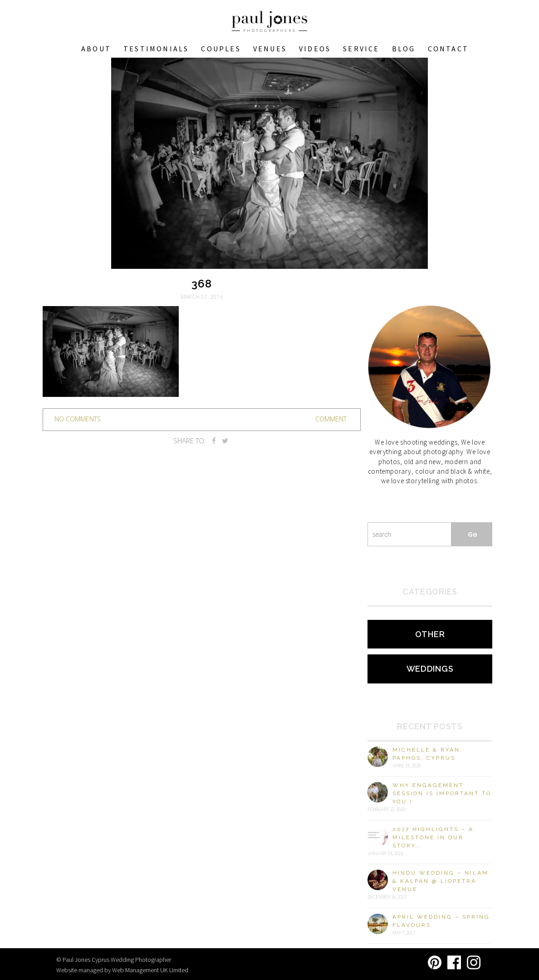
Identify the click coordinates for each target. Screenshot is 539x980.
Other (430, 634)
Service (361, 49)
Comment (331, 419)
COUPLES (221, 49)
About (96, 49)
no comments (78, 419)
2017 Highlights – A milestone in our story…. (433, 837)
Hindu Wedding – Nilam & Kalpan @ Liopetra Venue (441, 881)
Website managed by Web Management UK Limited (122, 970)
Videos (315, 49)
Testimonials (156, 49)
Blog (404, 49)
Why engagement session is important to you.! (442, 793)
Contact (448, 49)
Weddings (430, 669)
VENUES (270, 49)
